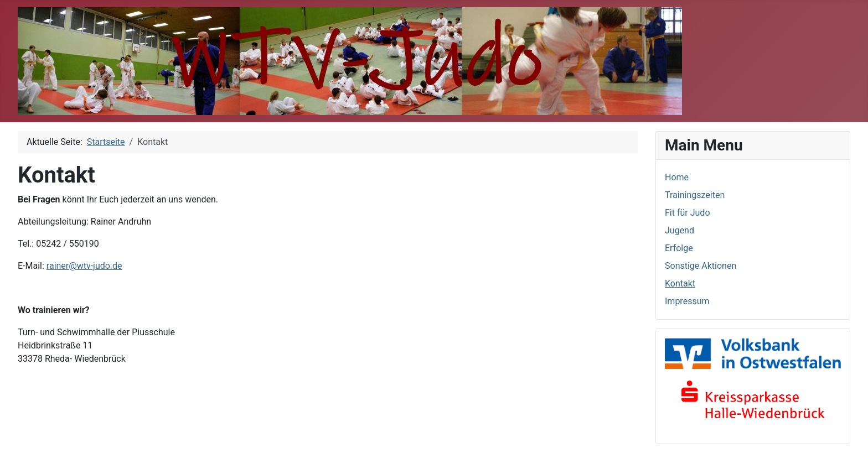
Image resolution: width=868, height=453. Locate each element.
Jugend (680, 230)
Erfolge (679, 248)
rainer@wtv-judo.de (84, 266)
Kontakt (680, 283)
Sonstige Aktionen (701, 266)
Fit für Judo (688, 213)
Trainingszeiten (695, 195)
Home (677, 177)
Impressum (687, 301)
